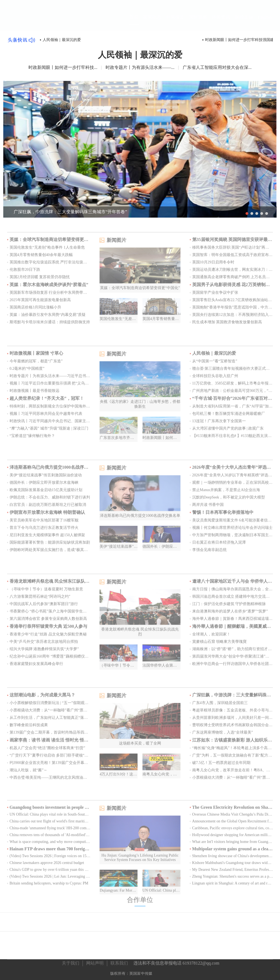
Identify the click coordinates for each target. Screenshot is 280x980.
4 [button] (262, 213)
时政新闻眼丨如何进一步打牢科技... (63, 67)
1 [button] (247, 213)
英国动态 (152, 22)
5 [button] (267, 213)
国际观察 (198, 22)
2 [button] (252, 213)
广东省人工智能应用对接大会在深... (217, 67)
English (265, 22)
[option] (140, 149)
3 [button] (257, 213)
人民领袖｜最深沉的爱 (62, 40)
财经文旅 (244, 22)
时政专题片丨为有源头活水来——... (140, 67)
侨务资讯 (221, 22)
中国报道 (175, 22)
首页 (134, 22)
